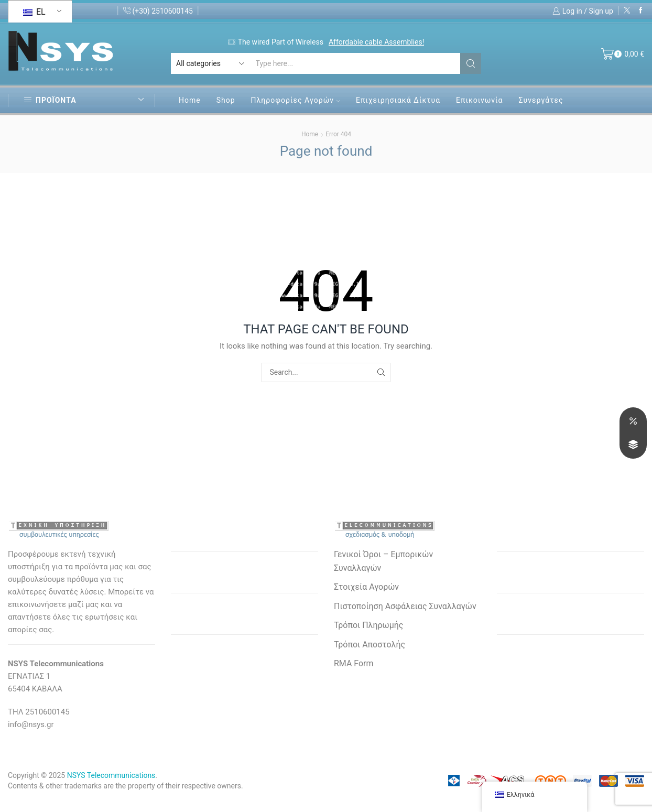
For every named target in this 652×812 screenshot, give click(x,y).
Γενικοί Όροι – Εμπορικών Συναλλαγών (383, 561)
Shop (226, 100)
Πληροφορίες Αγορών (296, 100)
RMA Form (354, 663)
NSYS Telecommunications (111, 775)
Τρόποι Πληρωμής (368, 625)
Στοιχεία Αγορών (366, 587)
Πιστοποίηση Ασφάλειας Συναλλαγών (405, 606)
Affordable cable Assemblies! (376, 42)
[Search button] (471, 63)
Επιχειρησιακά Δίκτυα (398, 100)
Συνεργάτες (541, 100)
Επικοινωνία (479, 100)
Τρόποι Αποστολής (370, 645)
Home (190, 100)
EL (34, 12)
